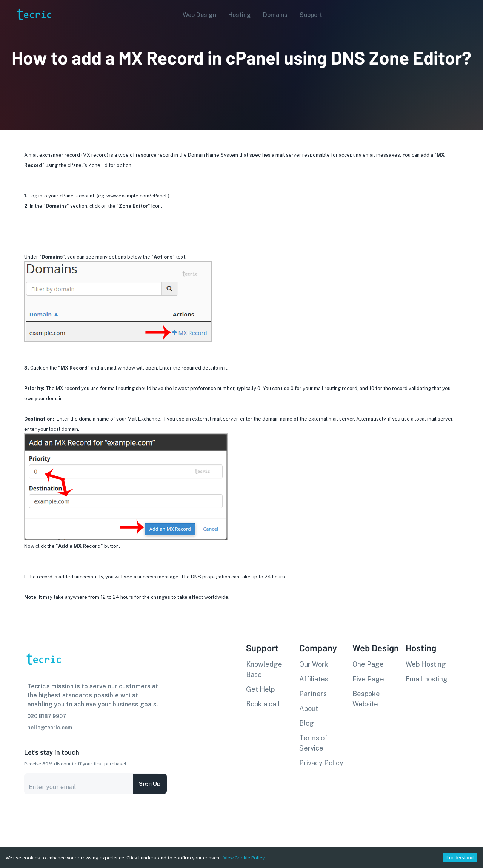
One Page (368, 664)
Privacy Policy (321, 763)
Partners (313, 694)
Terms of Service (313, 743)
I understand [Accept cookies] (460, 858)
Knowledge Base (264, 669)
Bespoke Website (366, 699)
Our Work (314, 664)
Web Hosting (426, 664)
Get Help (260, 689)
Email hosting (427, 679)
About (309, 708)
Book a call (263, 704)
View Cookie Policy (244, 858)
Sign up (150, 784)
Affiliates (314, 679)
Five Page (368, 679)
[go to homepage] (34, 32)
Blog (307, 723)
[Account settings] (472, 14)
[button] (197, 15)
